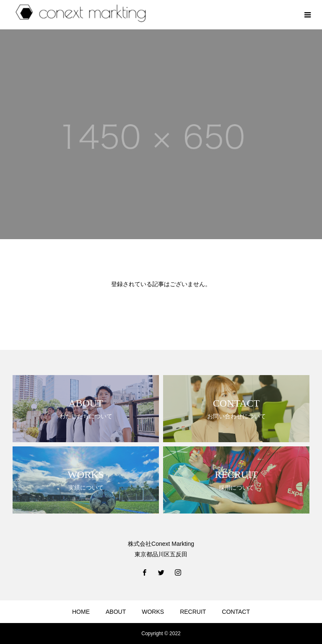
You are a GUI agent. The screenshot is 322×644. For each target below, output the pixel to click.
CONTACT (236, 612)
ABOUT (116, 612)
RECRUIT (193, 612)
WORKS (153, 612)
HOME (81, 612)
